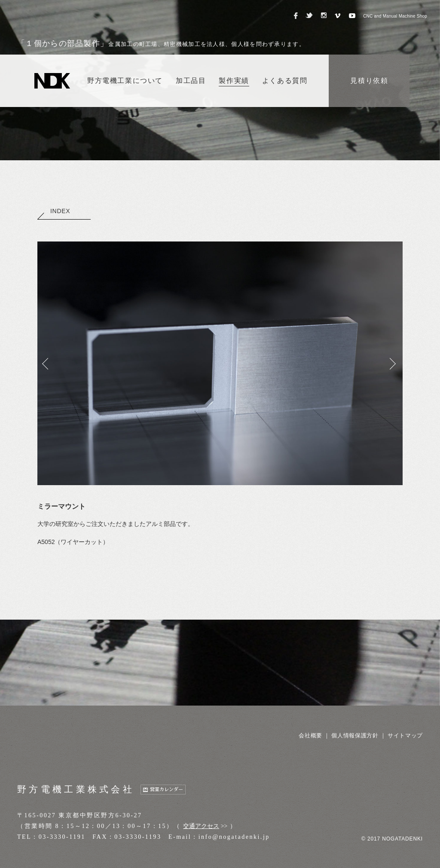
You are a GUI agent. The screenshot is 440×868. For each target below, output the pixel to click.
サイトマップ (405, 735)
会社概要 (310, 735)
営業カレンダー (167, 790)
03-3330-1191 (62, 837)
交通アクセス (201, 826)
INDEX (54, 211)
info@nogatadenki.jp (234, 837)
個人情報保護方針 (355, 735)
